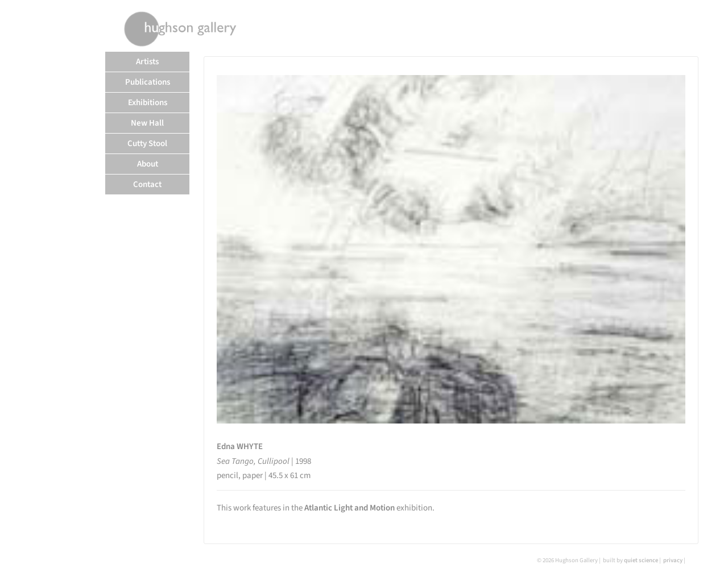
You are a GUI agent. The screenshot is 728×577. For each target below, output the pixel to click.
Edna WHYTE (240, 447)
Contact (147, 184)
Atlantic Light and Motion (349, 508)
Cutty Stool (147, 144)
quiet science (641, 560)
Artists (147, 62)
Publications (148, 82)
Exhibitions (148, 103)
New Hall (147, 123)
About (148, 164)
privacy (673, 560)
